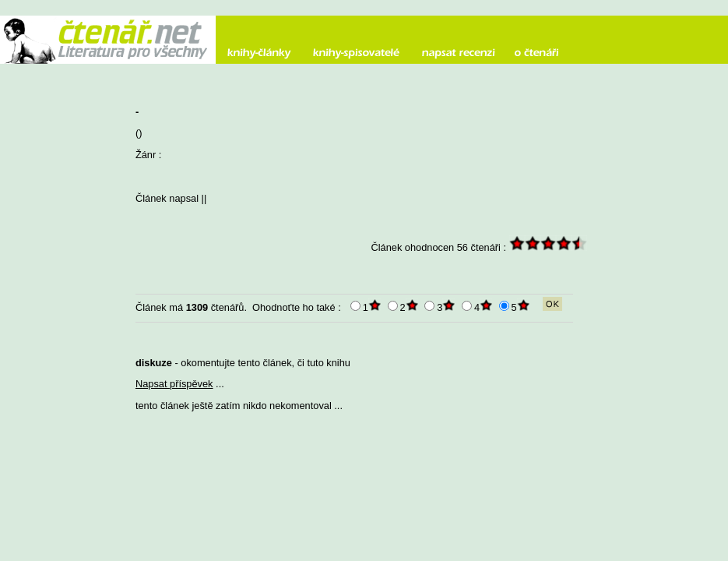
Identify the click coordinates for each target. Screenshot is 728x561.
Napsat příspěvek (174, 384)
